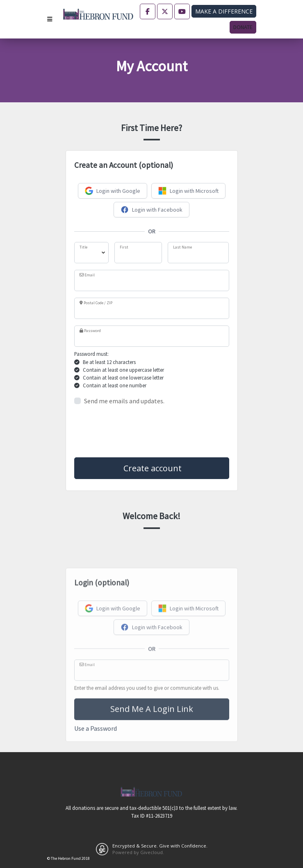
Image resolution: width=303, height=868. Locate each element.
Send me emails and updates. (124, 401)
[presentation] (137, 432)
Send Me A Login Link (152, 770)
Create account (151, 468)
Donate (243, 27)
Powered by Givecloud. (138, 852)
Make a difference (224, 11)
